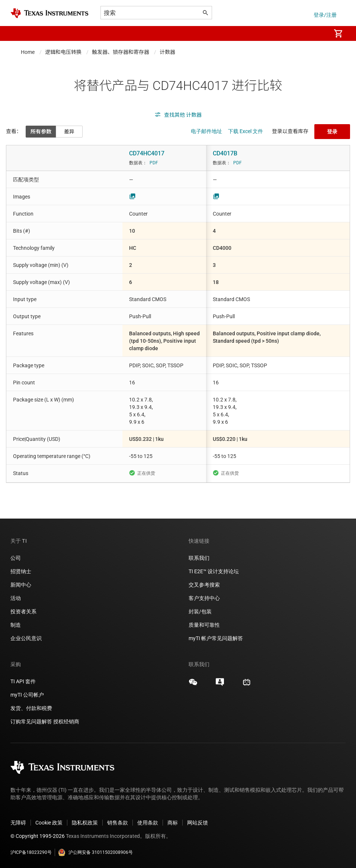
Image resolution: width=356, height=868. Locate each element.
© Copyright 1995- (38, 836)
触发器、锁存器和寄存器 (121, 52)
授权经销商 (66, 722)
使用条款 (148, 823)
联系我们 (199, 558)
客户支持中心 (204, 598)
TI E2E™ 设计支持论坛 (214, 571)
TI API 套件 (23, 681)
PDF (154, 163)
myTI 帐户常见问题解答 (216, 638)
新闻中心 (21, 585)
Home (28, 52)
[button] (18, 33)
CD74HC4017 (147, 153)
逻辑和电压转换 (63, 52)
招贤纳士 (21, 571)
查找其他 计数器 (178, 115)
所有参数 (41, 132)
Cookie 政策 (49, 823)
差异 (69, 132)
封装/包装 (200, 612)
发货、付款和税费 (31, 708)
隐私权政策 (85, 823)
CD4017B (225, 153)
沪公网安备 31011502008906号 (95, 852)
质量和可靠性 (205, 625)
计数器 (167, 52)
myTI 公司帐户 (27, 695)
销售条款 (118, 823)
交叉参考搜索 (204, 585)
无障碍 (18, 823)
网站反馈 (198, 823)
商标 (173, 823)
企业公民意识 (26, 638)
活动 (16, 598)
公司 (16, 558)
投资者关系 (23, 612)
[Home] (49, 13)
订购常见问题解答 (31, 722)
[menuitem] (317, 33)
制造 (16, 625)
